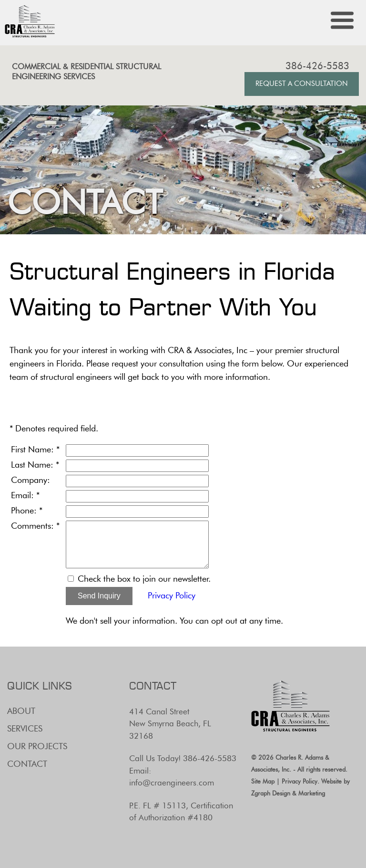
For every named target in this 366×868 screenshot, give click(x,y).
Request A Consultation (302, 84)
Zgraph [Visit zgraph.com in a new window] (261, 793)
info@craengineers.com (172, 783)
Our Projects (37, 746)
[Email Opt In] (71, 579)
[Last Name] (137, 466)
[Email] (137, 496)
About (21, 711)
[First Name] (137, 450)
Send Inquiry (99, 596)
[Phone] (137, 512)
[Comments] (137, 544)
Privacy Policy (172, 596)
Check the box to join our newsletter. (144, 579)
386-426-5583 (317, 66)
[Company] (137, 481)
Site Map (263, 781)
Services (25, 729)
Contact (27, 764)
